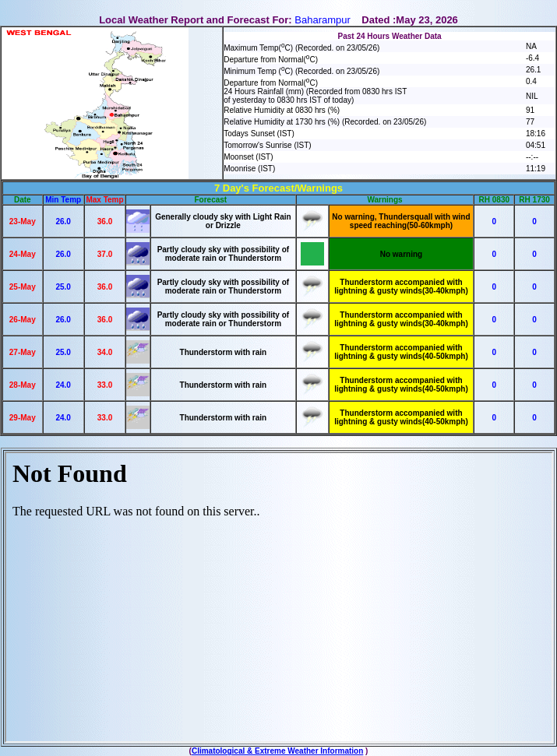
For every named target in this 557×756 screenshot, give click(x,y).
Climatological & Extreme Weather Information (277, 751)
